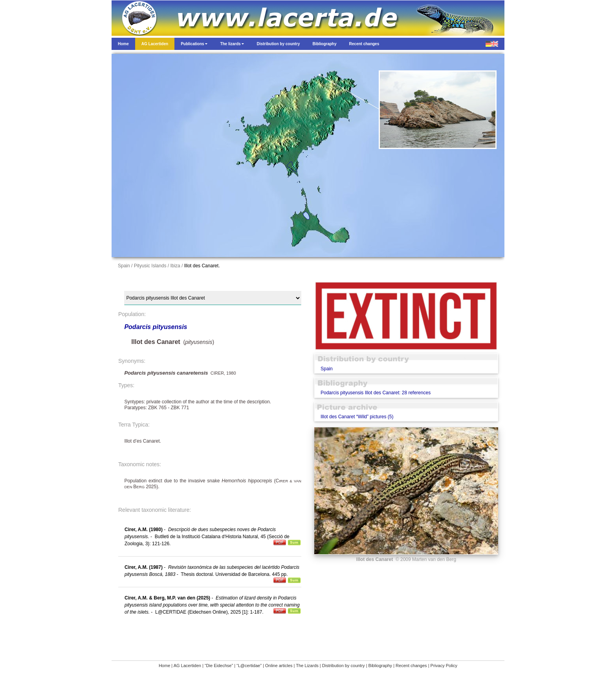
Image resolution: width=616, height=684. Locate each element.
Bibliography (380, 666)
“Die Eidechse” (219, 666)
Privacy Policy (444, 666)
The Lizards (307, 666)
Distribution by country (344, 666)
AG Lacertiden (187, 666)
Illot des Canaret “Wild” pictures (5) (357, 417)
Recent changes (411, 666)
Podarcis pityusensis (156, 327)
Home (164, 666)
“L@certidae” (249, 666)
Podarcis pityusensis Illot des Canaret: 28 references (376, 393)
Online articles (279, 666)
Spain (327, 369)
